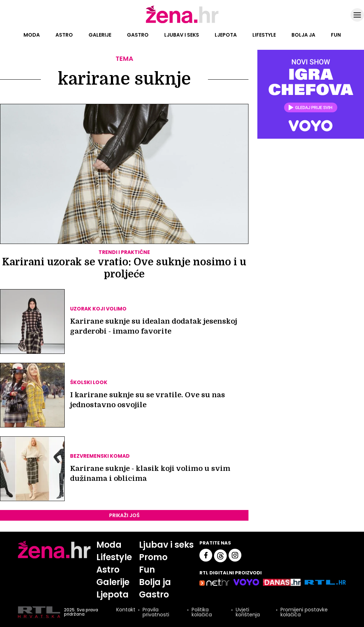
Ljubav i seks (182, 35)
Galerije (100, 35)
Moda (32, 35)
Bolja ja (303, 35)
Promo (153, 557)
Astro (64, 35)
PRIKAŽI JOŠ (124, 515)
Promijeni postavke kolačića (304, 612)
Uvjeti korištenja (248, 612)
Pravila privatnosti (156, 612)
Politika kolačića (202, 612)
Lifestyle (264, 35)
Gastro (138, 35)
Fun (336, 35)
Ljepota (226, 35)
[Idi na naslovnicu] (182, 22)
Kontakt (126, 610)
